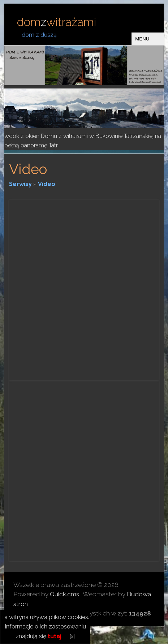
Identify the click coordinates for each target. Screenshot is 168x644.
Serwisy (20, 184)
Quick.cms (64, 594)
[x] (72, 636)
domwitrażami (57, 22)
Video (47, 184)
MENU (142, 39)
